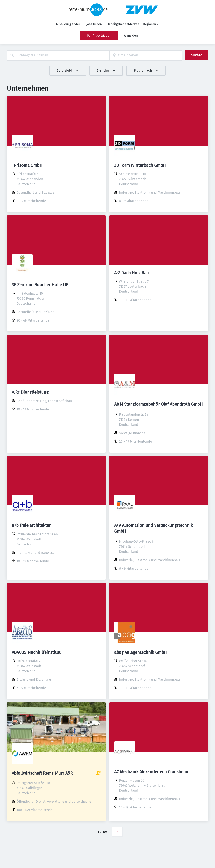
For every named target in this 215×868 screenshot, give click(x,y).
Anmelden (131, 36)
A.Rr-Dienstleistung (30, 392)
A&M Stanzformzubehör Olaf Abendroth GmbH (159, 404)
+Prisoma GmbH (27, 165)
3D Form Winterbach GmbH (140, 165)
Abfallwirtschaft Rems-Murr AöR (42, 773)
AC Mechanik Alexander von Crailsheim (151, 772)
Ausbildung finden (68, 24)
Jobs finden (94, 24)
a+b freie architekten (32, 525)
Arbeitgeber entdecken (123, 24)
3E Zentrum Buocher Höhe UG (40, 285)
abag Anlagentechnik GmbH (141, 652)
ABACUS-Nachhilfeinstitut (36, 652)
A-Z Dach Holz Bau (132, 273)
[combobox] (58, 55)
